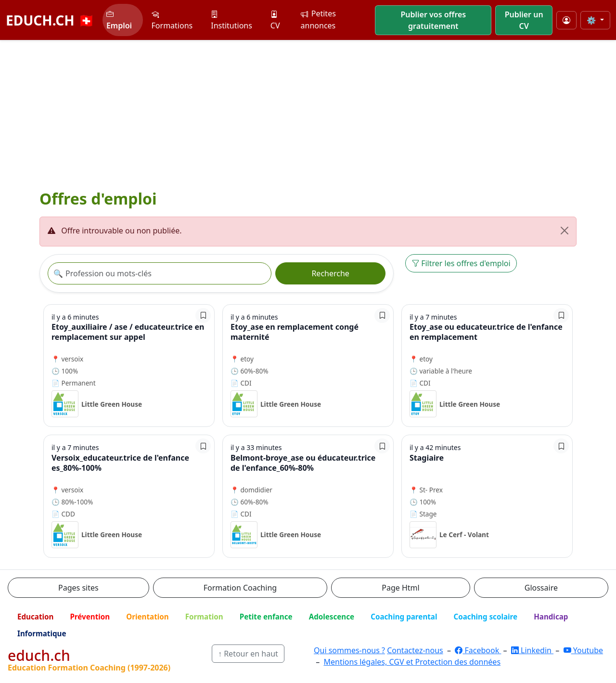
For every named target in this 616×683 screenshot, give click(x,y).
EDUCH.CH (50, 20)
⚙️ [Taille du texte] (592, 20)
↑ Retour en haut (248, 654)
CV (275, 20)
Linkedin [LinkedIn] (532, 650)
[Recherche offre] (160, 273)
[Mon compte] (566, 20)
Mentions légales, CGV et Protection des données (412, 662)
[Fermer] (565, 231)
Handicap (551, 617)
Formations (172, 20)
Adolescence (332, 617)
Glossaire (541, 588)
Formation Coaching (240, 588)
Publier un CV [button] (524, 20)
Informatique (42, 633)
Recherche (330, 273)
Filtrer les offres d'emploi (461, 263)
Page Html (400, 588)
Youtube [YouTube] (584, 650)
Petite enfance (266, 617)
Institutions (231, 20)
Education (35, 617)
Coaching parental (404, 617)
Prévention (90, 617)
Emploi (119, 20)
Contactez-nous (415, 650)
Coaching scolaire (485, 617)
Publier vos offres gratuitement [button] (433, 20)
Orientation (147, 617)
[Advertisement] (308, 113)
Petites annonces (318, 19)
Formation (204, 617)
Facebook (478, 650)
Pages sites (78, 588)
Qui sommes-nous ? (349, 650)
